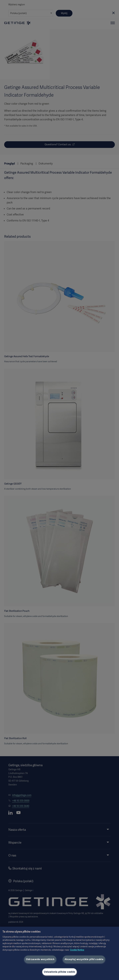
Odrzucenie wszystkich (40, 959)
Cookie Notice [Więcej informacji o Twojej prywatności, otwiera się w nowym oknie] (77, 950)
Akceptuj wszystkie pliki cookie (84, 959)
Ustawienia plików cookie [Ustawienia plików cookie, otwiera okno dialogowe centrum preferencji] (59, 972)
